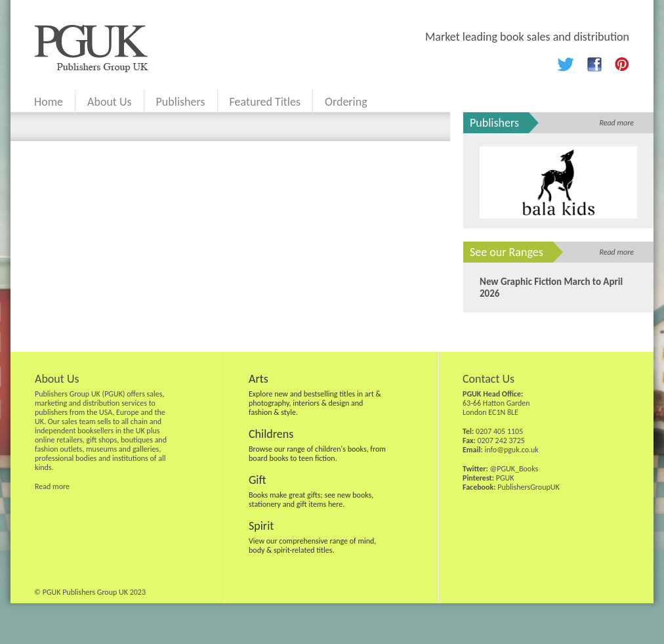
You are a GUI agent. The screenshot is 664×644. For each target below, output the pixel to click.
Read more (616, 123)
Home (49, 102)
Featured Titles (265, 102)
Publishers (181, 102)
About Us (110, 102)
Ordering (346, 102)
